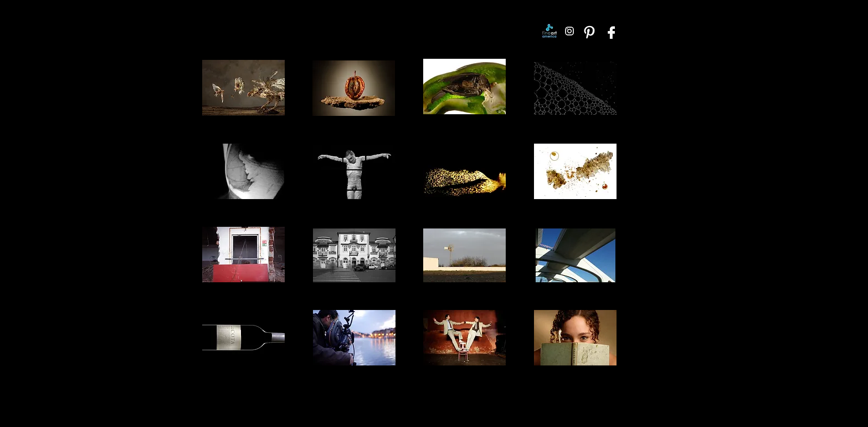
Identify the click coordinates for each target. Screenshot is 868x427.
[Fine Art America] (549, 31)
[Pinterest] (589, 31)
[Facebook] (609, 31)
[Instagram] (569, 31)
